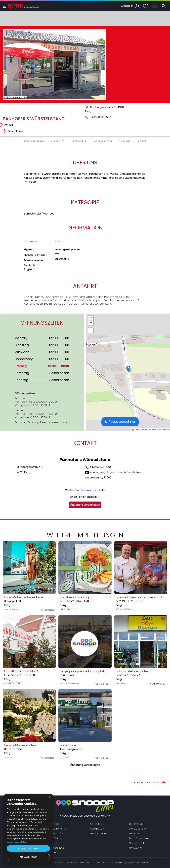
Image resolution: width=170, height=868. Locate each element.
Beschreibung (34, 141)
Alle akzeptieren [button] (28, 848)
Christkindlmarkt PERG (21, 671)
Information (102, 141)
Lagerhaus (68, 745)
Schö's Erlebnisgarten (132, 671)
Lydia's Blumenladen (20, 745)
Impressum (142, 862)
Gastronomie (59, 829)
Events (54, 843)
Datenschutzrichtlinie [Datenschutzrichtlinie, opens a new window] (17, 842)
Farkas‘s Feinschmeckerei (24, 597)
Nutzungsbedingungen (121, 862)
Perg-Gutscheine (139, 838)
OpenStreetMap (151, 430)
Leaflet (136, 430)
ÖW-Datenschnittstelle (90, 490)
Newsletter (135, 848)
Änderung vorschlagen (85, 505)
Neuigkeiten (97, 829)
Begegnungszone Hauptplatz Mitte (87, 671)
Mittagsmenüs (98, 833)
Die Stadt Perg (137, 829)
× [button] (49, 797)
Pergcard (134, 833)
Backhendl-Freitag (74, 597)
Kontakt (57, 141)
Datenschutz (100, 862)
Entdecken (57, 838)
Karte (142, 141)
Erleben (56, 824)
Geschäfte (57, 833)
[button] (128, 369)
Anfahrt (125, 141)
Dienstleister (58, 853)
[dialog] (28, 829)
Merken (8, 125)
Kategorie (78, 141)
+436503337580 (101, 117)
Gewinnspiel (136, 843)
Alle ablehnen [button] (28, 857)
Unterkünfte (57, 848)
